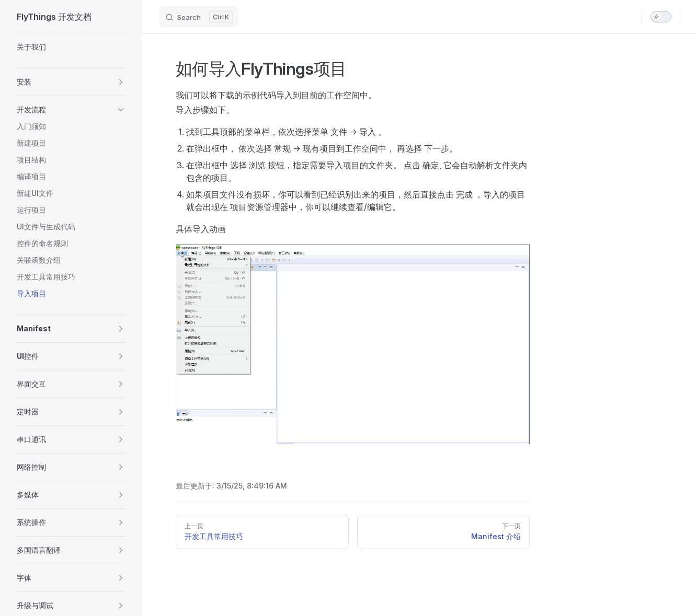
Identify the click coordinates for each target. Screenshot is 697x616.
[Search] (199, 17)
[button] (71, 82)
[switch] (661, 17)
